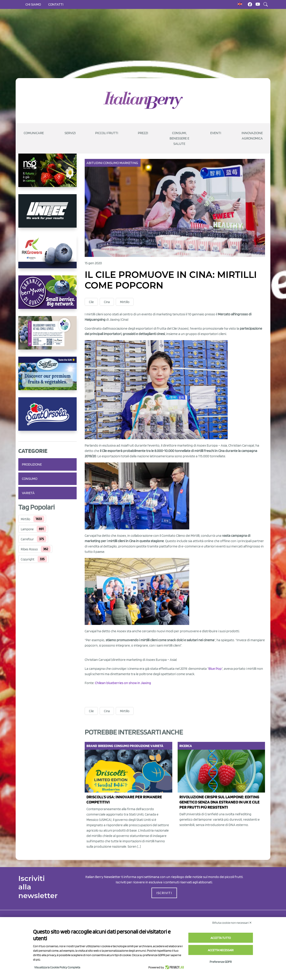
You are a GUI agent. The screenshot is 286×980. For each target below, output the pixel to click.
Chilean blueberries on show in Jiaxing (123, 683)
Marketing (129, 163)
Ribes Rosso (29, 549)
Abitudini (95, 163)
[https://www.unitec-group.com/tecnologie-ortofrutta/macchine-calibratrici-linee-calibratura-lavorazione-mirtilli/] (47, 214)
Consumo (30, 479)
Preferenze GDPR (221, 962)
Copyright (28, 559)
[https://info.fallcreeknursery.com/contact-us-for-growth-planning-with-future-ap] (47, 336)
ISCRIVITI (164, 893)
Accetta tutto (221, 938)
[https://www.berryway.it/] (47, 296)
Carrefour (27, 539)
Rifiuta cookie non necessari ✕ (232, 923)
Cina (107, 302)
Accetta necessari (221, 950)
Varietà (28, 493)
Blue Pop (215, 669)
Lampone (27, 529)
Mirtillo (25, 519)
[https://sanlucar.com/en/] (47, 377)
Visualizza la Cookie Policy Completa (57, 967)
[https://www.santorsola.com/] (47, 418)
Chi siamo (33, 4)
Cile (91, 302)
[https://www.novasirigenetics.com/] (47, 174)
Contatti (56, 4)
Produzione (32, 464)
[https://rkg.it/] (47, 255)
